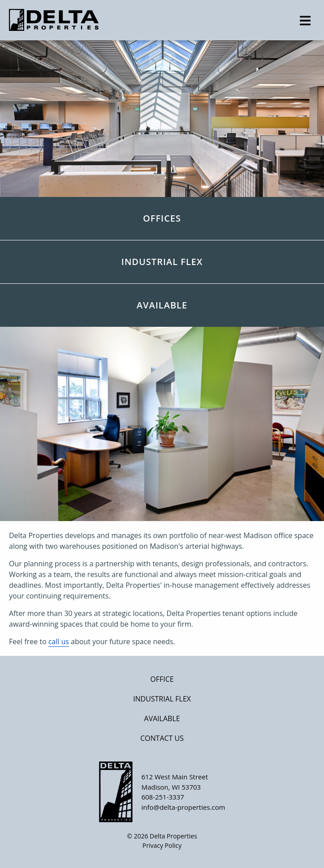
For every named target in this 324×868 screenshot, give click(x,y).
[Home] (162, 20)
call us (59, 641)
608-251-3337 (163, 797)
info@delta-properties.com (183, 807)
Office (162, 679)
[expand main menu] (305, 21)
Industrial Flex (162, 699)
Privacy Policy (162, 845)
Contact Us (162, 738)
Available (162, 718)
